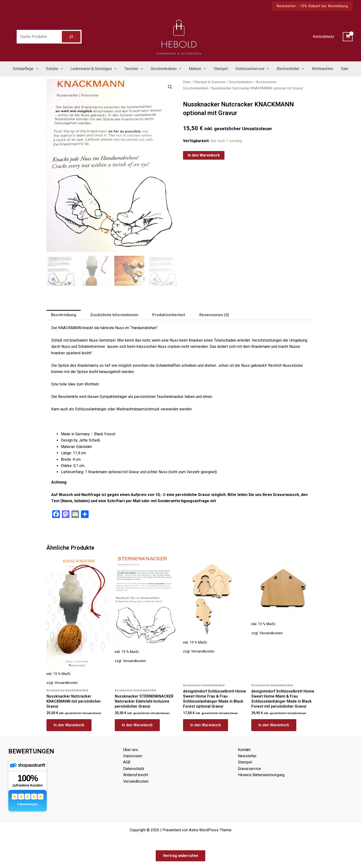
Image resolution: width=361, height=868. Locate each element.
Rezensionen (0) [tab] (214, 315)
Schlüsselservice (252, 69)
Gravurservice (249, 769)
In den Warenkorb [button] (69, 725)
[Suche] (71, 37)
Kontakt (244, 750)
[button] (312, 6)
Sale (345, 69)
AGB (127, 762)
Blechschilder (290, 69)
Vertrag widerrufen (180, 856)
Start (187, 82)
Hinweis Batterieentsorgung (261, 775)
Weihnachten (323, 69)
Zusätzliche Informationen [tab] (114, 315)
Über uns (131, 750)
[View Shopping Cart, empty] (348, 37)
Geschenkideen (166, 69)
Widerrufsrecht (136, 775)
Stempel (221, 69)
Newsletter (247, 756)
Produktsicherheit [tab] (169, 315)
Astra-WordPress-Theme (210, 830)
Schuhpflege (26, 69)
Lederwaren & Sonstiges (94, 69)
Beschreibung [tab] (64, 315)
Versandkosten (66, 683)
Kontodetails (324, 37)
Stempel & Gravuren (210, 82)
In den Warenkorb (204, 155)
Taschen (134, 69)
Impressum (133, 756)
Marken (197, 69)
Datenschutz (134, 769)
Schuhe (54, 69)
